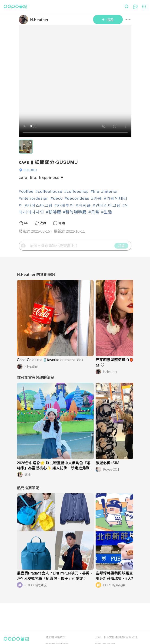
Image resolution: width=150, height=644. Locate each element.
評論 (121, 246)
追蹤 (108, 19)
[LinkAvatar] (24, 19)
